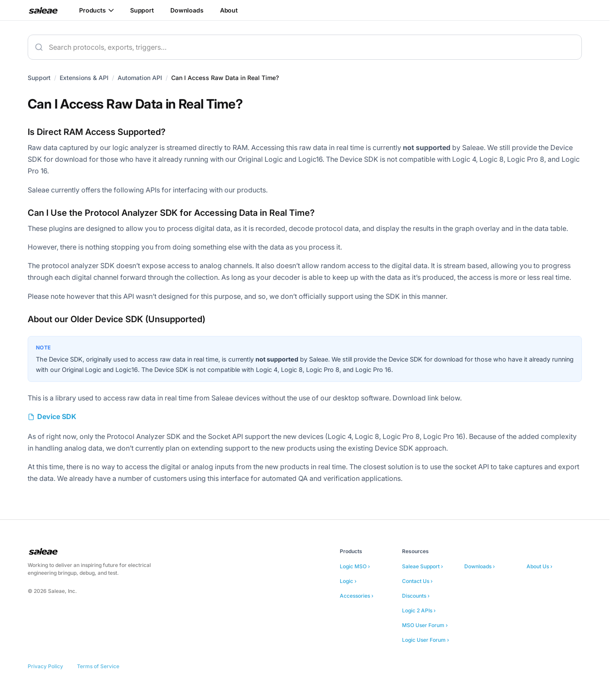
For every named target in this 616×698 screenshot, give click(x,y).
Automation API (140, 78)
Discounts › (416, 596)
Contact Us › (417, 581)
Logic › (348, 581)
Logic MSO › (355, 566)
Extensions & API (84, 78)
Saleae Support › (423, 566)
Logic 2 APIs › (419, 610)
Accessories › (357, 596)
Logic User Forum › (426, 640)
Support (142, 10)
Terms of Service (98, 666)
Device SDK (57, 416)
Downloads (187, 10)
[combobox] (305, 47)
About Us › (539, 566)
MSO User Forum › (425, 625)
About (229, 10)
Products (96, 10)
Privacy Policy (45, 666)
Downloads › (480, 566)
